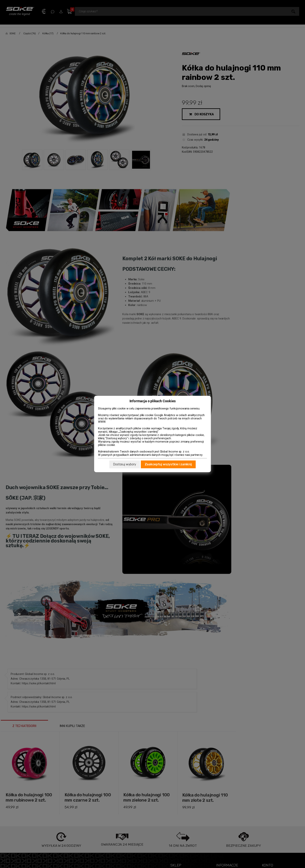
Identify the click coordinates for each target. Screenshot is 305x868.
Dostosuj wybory (125, 464)
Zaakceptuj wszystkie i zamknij (168, 464)
